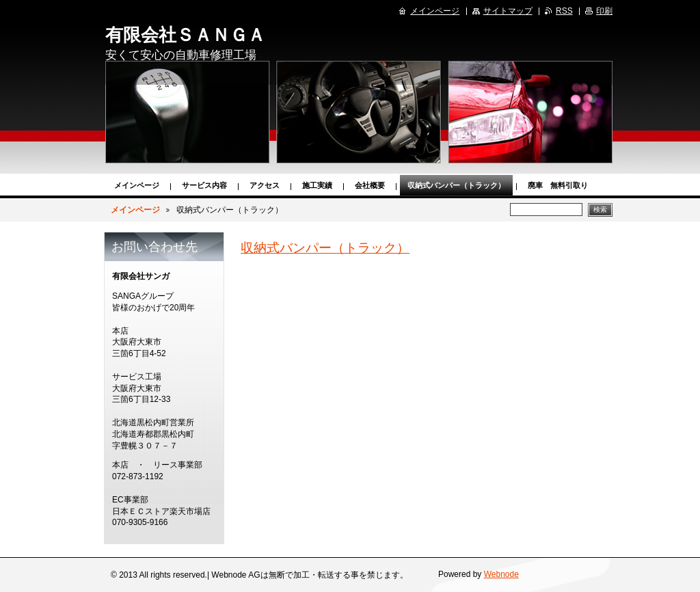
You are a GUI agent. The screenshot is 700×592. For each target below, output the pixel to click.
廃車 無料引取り (558, 185)
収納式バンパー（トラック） (456, 185)
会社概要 (370, 185)
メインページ (137, 185)
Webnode (501, 574)
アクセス (265, 185)
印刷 (604, 11)
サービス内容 (204, 185)
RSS (564, 11)
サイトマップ (508, 11)
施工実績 (317, 185)
